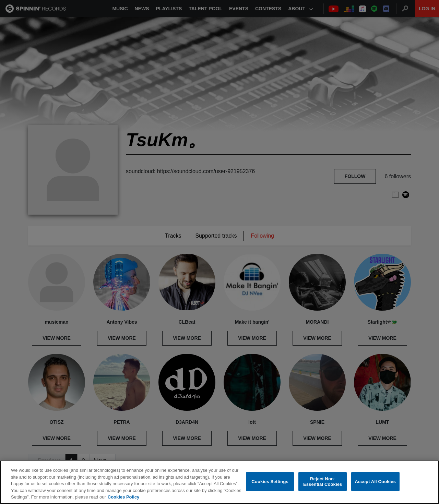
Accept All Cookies (375, 482)
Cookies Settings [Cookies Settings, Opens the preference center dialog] (270, 482)
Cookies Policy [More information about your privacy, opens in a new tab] (123, 497)
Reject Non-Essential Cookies (323, 482)
